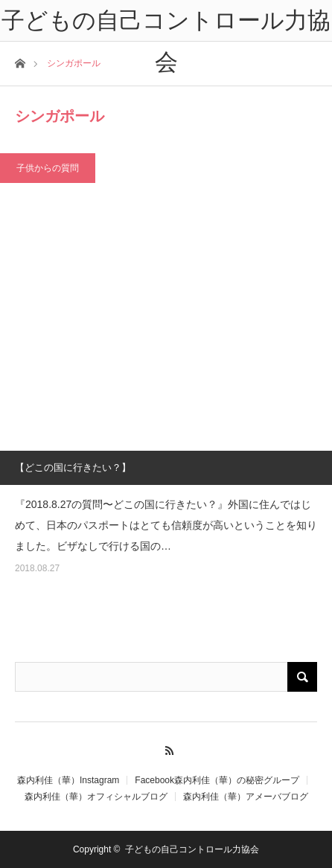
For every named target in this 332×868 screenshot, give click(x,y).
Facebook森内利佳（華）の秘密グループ (217, 780)
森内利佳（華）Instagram (68, 780)
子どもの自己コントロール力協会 (192, 849)
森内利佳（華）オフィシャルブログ (96, 797)
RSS (166, 748)
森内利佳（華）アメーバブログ (246, 797)
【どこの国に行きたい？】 (73, 467)
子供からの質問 (48, 168)
